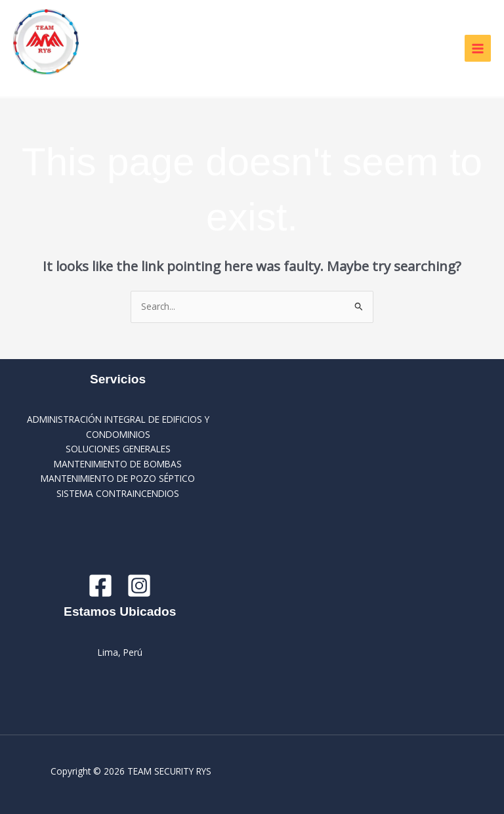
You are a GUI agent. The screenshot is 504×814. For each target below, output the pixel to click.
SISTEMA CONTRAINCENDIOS (118, 493)
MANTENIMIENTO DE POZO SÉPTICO (118, 478)
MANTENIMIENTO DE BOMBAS (118, 464)
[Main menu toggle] (478, 48)
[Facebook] (100, 586)
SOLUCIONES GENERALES (118, 449)
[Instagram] (139, 586)
